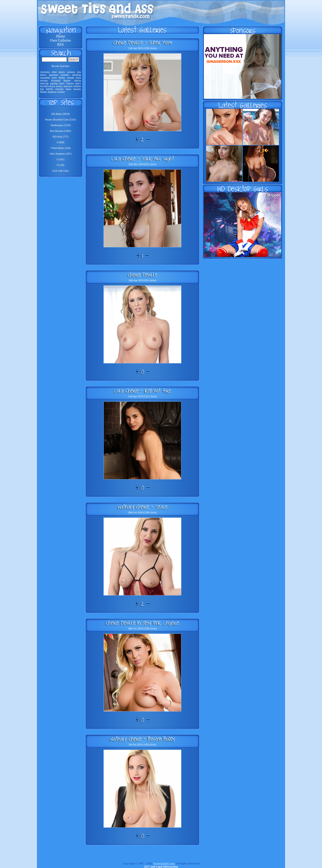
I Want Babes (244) (61, 148)
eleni (54, 72)
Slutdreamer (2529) (60, 125)
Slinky (62, 78)
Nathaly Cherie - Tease (143, 507)
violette (61, 92)
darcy (78, 83)
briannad (56, 81)
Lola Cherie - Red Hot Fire (142, 391)
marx (62, 83)
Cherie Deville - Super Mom (143, 42)
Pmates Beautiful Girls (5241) (60, 120)
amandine (45, 78)
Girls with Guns (61, 171)
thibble (50, 89)
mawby (77, 89)
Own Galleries (61, 40)
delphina (52, 92)
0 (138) (61, 165)
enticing (44, 83)
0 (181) (61, 159)
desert (43, 75)
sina (79, 72)
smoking (77, 75)
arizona (44, 81)
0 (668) (61, 142)
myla (78, 78)
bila (42, 89)
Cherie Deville (142, 275)
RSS (61, 45)
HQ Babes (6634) (61, 114)
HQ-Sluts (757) (61, 137)
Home (60, 36)
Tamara (70, 83)
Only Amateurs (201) (61, 154)
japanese (53, 75)
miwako (59, 89)
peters (62, 72)
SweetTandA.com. (164, 863)
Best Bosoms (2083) (61, 131)
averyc (59, 86)
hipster (67, 81)
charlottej (45, 72)
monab (71, 78)
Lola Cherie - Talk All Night (143, 158)
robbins (77, 86)
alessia (78, 81)
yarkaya (71, 72)
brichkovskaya (47, 86)
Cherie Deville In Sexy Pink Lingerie (142, 623)
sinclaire (68, 86)
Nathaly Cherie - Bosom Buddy (142, 739)
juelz (54, 78)
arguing (54, 83)
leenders (65, 75)
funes (69, 89)
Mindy (43, 92)
